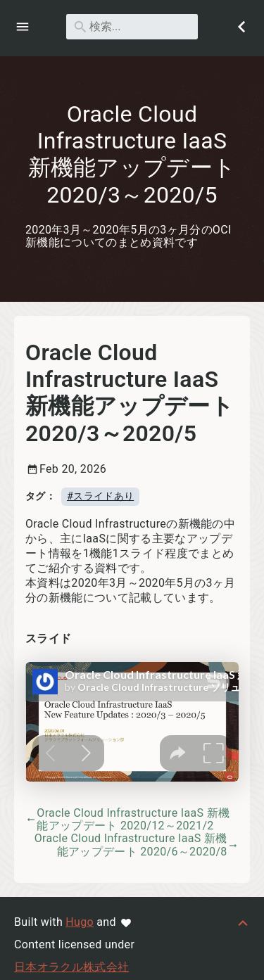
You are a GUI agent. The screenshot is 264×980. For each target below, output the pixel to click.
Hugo (80, 922)
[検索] (132, 27)
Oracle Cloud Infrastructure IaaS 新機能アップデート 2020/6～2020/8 (137, 845)
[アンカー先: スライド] (87, 639)
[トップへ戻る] (243, 922)
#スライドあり (100, 496)
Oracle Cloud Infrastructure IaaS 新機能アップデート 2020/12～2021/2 (127, 819)
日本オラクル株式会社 (71, 967)
